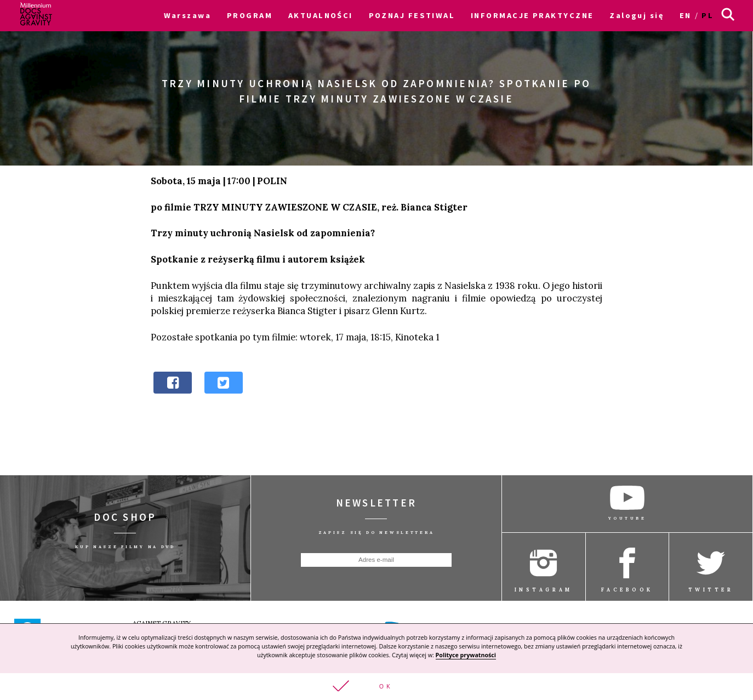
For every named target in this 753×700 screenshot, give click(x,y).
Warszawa (188, 15)
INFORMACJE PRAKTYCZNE (532, 15)
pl (708, 15)
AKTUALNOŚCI (321, 15)
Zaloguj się (637, 15)
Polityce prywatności (466, 655)
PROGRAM (250, 15)
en (686, 15)
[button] (376, 686)
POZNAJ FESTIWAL (412, 15)
